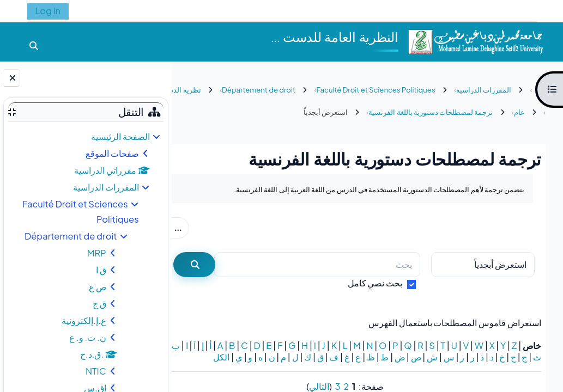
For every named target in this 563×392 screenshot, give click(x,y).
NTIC (96, 371)
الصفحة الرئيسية (120, 136)
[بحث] (325, 265)
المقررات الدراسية (106, 187)
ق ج (99, 304)
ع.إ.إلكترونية (84, 320)
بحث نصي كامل (375, 283)
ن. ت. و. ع (88, 337)
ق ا (101, 270)
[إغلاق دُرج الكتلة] (11, 78)
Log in (48, 11)
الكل (533, 368)
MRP (97, 253)
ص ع (98, 287)
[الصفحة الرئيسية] (475, 41)
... (202, 227)
